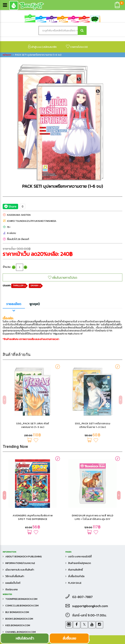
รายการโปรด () (77, 47)
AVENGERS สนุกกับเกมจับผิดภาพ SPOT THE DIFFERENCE (33, 517)
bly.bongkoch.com (17, 612)
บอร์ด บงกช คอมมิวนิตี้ (80, 557)
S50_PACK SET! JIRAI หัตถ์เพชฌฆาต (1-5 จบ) (33, 425)
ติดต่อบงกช (11, 590)
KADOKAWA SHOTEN (19, 215)
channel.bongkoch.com (21, 632)
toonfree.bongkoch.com (21, 599)
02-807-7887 (82, 597)
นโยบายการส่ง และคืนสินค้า (20, 570)
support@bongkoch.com (90, 606)
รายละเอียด (14, 304)
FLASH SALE (75, 583)
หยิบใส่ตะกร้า (25, 638)
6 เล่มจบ (12, 233)
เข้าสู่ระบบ (35, 47)
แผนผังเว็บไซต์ (13, 583)
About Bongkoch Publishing (24, 557)
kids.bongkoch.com (18, 625)
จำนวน (7, 267)
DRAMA (35, 286)
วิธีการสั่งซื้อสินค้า (15, 576)
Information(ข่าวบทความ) (20, 563)
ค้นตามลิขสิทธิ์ (75, 570)
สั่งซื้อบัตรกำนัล (76, 576)
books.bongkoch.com (19, 619)
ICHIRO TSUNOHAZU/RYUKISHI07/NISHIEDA (32, 221)
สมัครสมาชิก (50, 47)
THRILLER (18, 286)
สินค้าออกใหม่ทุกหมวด (79, 563)
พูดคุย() (35, 304)
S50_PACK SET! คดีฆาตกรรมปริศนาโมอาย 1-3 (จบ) (93, 425)
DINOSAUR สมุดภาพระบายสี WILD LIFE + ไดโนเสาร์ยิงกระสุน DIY (93, 517)
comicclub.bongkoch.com (22, 606)
